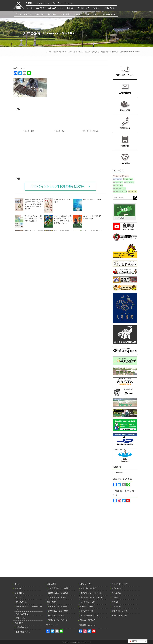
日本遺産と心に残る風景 (58, 606)
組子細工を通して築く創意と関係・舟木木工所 (102, 52)
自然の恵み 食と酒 (56, 616)
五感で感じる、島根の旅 (58, 620)
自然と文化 (40, 14)
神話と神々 (52, 14)
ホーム (30, 8)
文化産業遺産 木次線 (57, 597)
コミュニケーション (56, 8)
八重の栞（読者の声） (88, 620)
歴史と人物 (20, 618)
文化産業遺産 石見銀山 (58, 593)
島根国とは (116, 597)
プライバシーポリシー (121, 611)
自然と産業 (65, 14)
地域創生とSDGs (121, 192)
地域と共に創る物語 (89, 588)
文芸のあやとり (22, 614)
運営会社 (115, 602)
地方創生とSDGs (109, 14)
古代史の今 (20, 597)
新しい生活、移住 (88, 602)
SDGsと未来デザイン (76, 52)
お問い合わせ (110, 8)
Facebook (119, 473)
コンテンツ (40, 8)
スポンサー (97, 8)
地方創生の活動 (87, 611)
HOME (49, 52)
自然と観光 (78, 14)
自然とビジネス (92, 14)
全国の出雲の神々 (23, 632)
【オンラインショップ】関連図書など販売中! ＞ (60, 186)
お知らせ (70, 8)
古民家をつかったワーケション (93, 597)
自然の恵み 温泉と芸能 (58, 611)
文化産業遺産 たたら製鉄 (59, 588)
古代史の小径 (21, 602)
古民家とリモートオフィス (91, 593)
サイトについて (83, 8)
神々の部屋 (116, 593)
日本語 (133, 641)
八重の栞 (134, 192)
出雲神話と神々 (22, 627)
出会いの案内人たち (122, 176)
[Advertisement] (60, 157)
